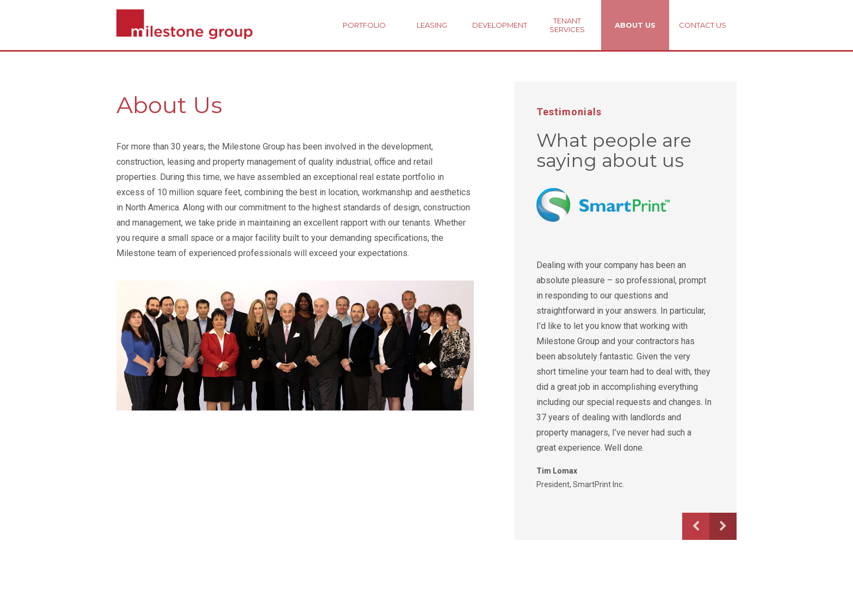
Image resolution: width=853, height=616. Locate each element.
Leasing (432, 25)
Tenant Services (567, 25)
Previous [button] (696, 526)
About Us (635, 25)
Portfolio (364, 25)
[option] (624, 339)
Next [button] (723, 526)
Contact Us (703, 25)
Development (500, 25)
